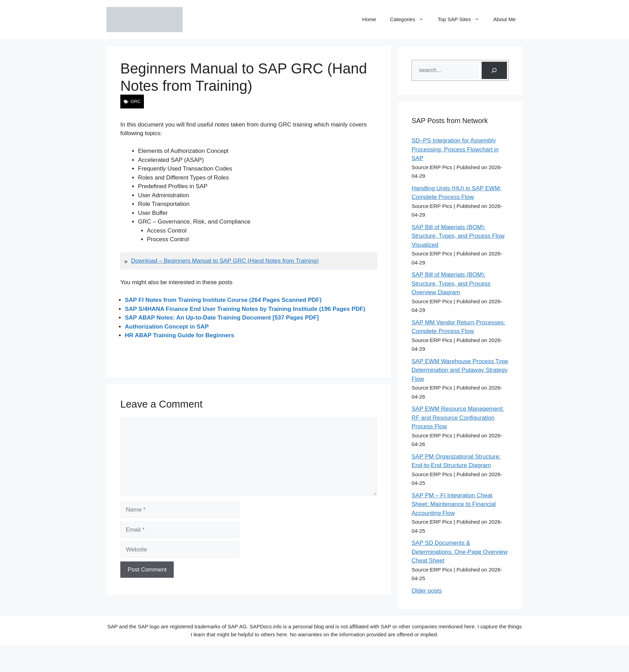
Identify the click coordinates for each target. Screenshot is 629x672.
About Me (505, 19)
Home (369, 19)
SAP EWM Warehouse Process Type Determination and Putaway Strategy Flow (460, 370)
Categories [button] (411, 19)
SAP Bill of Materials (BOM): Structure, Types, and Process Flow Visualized (458, 236)
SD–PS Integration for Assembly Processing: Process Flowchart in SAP (455, 149)
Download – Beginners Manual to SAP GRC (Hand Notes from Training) (225, 261)
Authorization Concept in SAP (167, 327)
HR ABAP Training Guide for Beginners (179, 335)
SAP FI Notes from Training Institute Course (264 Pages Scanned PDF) (223, 300)
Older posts (427, 591)
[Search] (494, 71)
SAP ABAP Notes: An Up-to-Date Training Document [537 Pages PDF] (222, 318)
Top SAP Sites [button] (462, 19)
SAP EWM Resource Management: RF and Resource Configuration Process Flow (458, 418)
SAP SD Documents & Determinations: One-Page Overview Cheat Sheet (460, 552)
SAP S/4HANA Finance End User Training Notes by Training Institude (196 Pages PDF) (245, 309)
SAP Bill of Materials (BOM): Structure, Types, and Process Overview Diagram (451, 283)
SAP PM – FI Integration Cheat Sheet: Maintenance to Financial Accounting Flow (454, 504)
